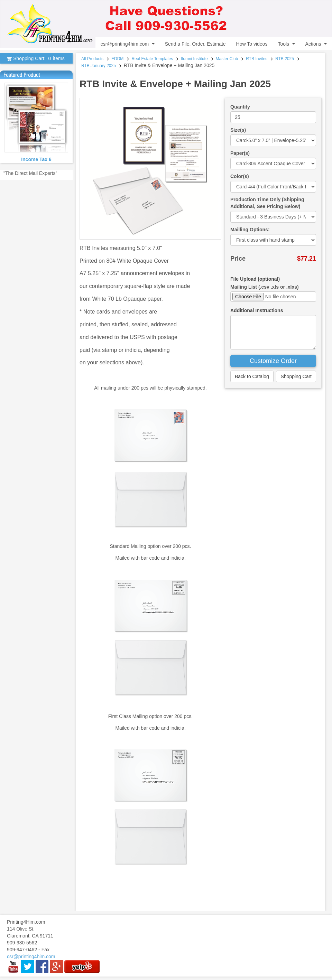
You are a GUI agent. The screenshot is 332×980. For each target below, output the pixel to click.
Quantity (240, 107)
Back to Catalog (252, 376)
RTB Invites (257, 59)
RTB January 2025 (99, 66)
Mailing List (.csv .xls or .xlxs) (265, 287)
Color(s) (240, 176)
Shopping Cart (296, 376)
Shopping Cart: (36, 58)
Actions (313, 44)
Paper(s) (240, 153)
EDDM (117, 59)
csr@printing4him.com (125, 44)
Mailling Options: (250, 230)
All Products (92, 59)
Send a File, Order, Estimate (195, 44)
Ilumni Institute (194, 59)
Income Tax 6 (36, 159)
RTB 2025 (285, 59)
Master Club (227, 59)
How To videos (252, 44)
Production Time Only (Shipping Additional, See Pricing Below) (267, 203)
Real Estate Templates (152, 59)
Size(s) (238, 130)
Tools (283, 44)
